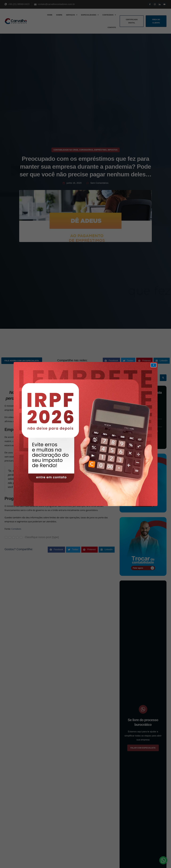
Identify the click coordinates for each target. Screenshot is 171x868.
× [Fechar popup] (153, 365)
